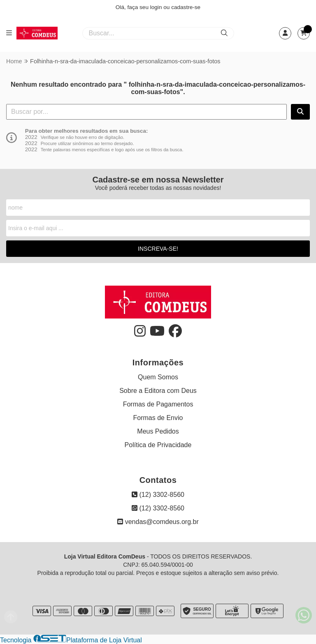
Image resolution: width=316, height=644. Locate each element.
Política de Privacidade (158, 445)
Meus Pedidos (158, 431)
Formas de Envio (158, 418)
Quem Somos (158, 377)
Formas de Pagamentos (158, 404)
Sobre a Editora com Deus (158, 391)
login (157, 7)
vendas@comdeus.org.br (158, 522)
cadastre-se (186, 7)
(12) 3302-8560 (158, 495)
